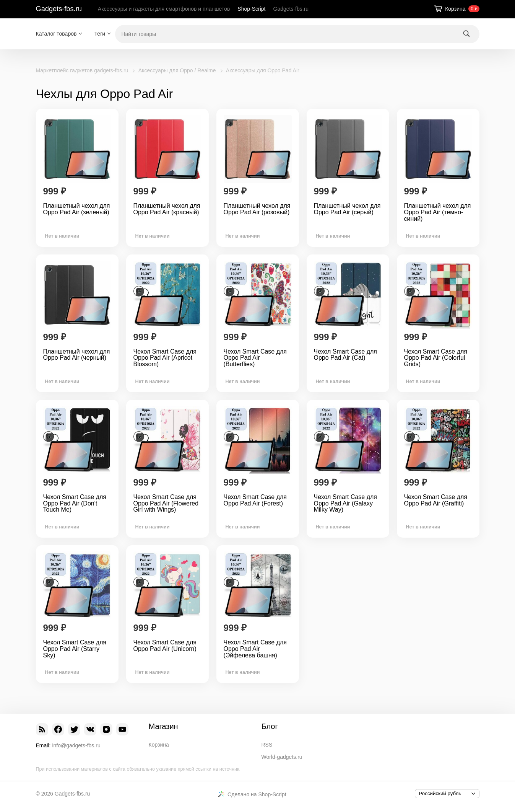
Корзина (159, 745)
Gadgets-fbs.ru (59, 9)
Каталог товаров (56, 34)
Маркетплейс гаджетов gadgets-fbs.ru (82, 70)
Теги (100, 34)
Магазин (163, 726)
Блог (270, 726)
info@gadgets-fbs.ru (76, 745)
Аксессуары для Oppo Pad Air (263, 70)
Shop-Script (251, 9)
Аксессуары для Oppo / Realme (177, 70)
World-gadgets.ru (282, 757)
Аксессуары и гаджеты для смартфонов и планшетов (164, 9)
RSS (267, 745)
